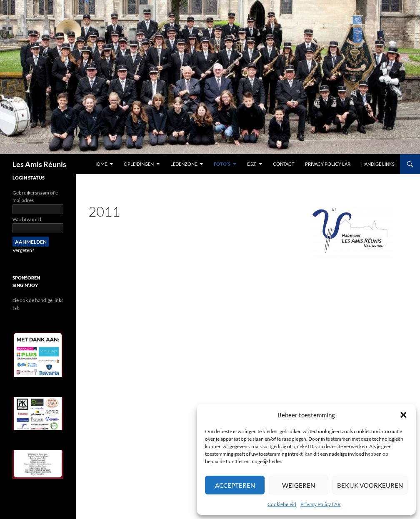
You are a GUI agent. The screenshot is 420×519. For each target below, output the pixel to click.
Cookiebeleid (282, 504)
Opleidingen (139, 164)
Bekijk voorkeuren (370, 485)
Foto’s (222, 164)
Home (100, 164)
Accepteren (235, 485)
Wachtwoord (27, 219)
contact (284, 164)
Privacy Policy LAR (321, 504)
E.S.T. (252, 164)
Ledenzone (184, 164)
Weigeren (299, 485)
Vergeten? (23, 250)
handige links (378, 164)
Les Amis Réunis (39, 164)
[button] (403, 415)
